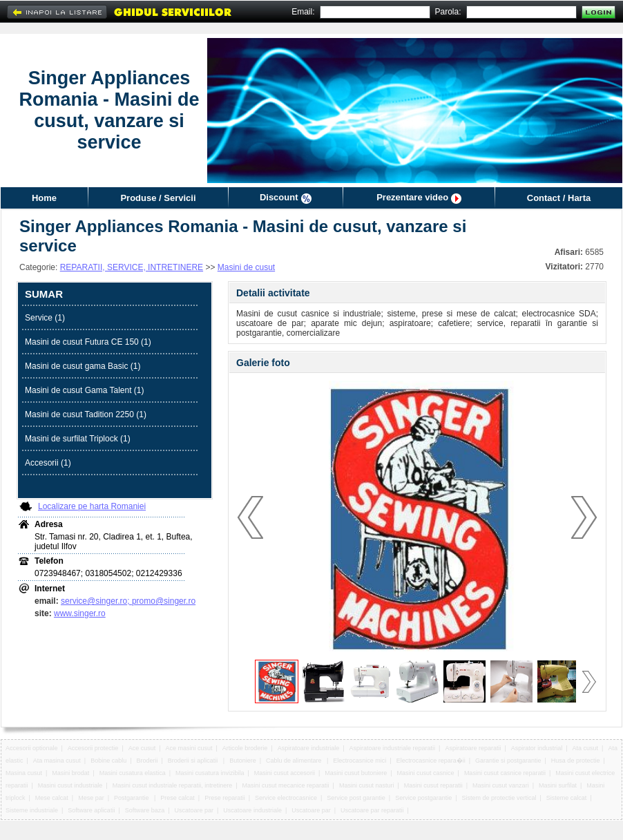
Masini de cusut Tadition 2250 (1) (86, 414)
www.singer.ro (80, 613)
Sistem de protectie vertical (499, 798)
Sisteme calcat (567, 798)
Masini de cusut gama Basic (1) (83, 366)
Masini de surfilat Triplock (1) (78, 439)
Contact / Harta (559, 198)
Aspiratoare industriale (309, 748)
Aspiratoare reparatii (473, 748)
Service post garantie (356, 798)
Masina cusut (24, 773)
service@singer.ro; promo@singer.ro (128, 601)
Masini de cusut (246, 267)
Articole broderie (245, 748)
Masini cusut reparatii (433, 785)
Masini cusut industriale (70, 785)
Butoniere (243, 761)
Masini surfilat (558, 785)
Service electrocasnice (286, 798)
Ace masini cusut (189, 748)
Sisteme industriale (32, 810)
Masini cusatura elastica (133, 773)
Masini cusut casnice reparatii (505, 773)
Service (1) (45, 318)
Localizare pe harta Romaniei (92, 506)
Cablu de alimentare (295, 761)
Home (44, 198)
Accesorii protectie (93, 748)
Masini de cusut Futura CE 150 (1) (88, 342)
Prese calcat (178, 798)
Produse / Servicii (158, 198)
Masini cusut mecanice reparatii (286, 785)
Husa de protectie (576, 761)
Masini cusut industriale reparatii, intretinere (173, 785)
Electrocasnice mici (360, 761)
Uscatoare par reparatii (372, 810)
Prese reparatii (225, 798)
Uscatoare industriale (252, 810)
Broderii (147, 761)
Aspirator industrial (537, 748)
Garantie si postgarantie (508, 761)
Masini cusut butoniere (356, 773)
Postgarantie (132, 798)
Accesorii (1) (48, 463)
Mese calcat (52, 798)
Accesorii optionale (32, 748)
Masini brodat (70, 773)
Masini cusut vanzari (501, 785)
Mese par (91, 798)
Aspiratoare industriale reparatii (393, 748)
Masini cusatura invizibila (210, 773)
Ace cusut (142, 748)
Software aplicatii (91, 810)
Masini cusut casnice (426, 773)
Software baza (145, 810)
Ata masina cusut (57, 761)
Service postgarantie (423, 798)
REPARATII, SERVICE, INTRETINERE (132, 267)
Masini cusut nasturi (367, 785)
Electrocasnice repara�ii (431, 761)
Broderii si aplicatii (194, 761)
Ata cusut (586, 748)
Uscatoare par (194, 810)
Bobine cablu (108, 761)
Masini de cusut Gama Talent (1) (85, 390)
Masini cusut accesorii (285, 773)
